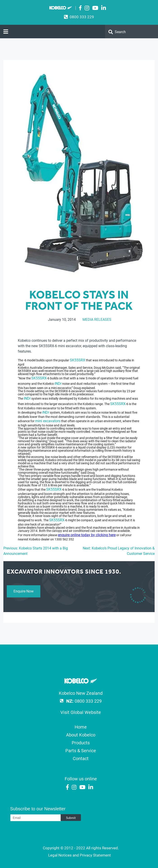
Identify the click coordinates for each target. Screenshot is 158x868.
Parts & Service (81, 751)
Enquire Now (24, 591)
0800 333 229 (82, 17)
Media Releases (97, 320)
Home (81, 727)
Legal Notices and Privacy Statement (80, 855)
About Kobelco (81, 735)
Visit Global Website (81, 712)
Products (81, 743)
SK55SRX (78, 360)
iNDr (58, 384)
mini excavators (48, 421)
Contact (81, 759)
